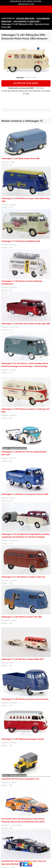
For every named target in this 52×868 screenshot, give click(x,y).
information (40, 88)
